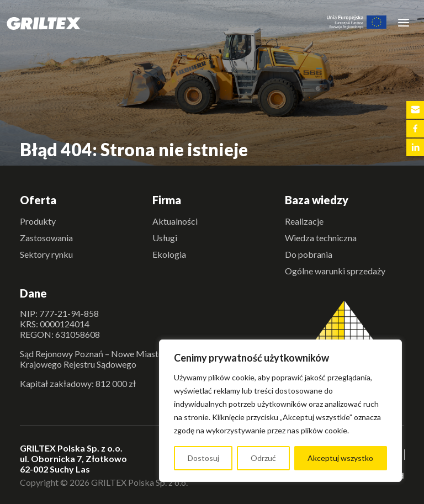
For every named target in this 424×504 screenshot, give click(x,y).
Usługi (165, 238)
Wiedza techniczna (321, 238)
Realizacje (304, 221)
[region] (280, 411)
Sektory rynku (46, 254)
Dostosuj (203, 458)
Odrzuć (263, 458)
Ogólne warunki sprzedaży (335, 271)
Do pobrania (309, 254)
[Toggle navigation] (404, 22)
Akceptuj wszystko (340, 458)
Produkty (38, 221)
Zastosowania (46, 238)
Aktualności (175, 221)
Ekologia (169, 254)
